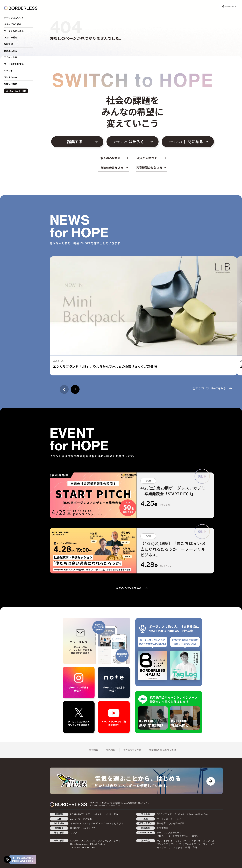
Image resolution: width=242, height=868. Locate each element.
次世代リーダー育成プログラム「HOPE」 (178, 836)
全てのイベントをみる (129, 588)
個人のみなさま (110, 158)
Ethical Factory (98, 844)
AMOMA (74, 841)
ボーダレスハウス (79, 824)
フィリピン (176, 844)
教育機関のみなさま (149, 168)
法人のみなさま (147, 158)
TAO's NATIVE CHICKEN (83, 848)
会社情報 (94, 750)
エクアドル (209, 841)
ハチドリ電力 (111, 814)
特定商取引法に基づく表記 (162, 750)
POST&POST (77, 814)
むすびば (119, 824)
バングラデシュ (165, 841)
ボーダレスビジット (101, 824)
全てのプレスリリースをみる (209, 388)
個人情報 (111, 750)
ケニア (172, 848)
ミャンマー (181, 841)
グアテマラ (195, 841)
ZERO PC (75, 819)
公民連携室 (162, 828)
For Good (179, 814)
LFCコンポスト (94, 814)
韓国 (188, 848)
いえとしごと (89, 828)
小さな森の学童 (176, 824)
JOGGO (85, 841)
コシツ (74, 833)
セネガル (161, 848)
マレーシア (209, 844)
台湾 (195, 848)
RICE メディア (164, 814)
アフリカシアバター (108, 841)
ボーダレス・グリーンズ (169, 819)
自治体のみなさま (112, 168)
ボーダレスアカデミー (168, 833)
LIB (93, 841)
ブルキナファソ (193, 844)
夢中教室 (161, 824)
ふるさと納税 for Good (198, 814)
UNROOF (75, 828)
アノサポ (87, 819)
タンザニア (162, 844)
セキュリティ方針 (132, 750)
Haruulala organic (79, 844)
